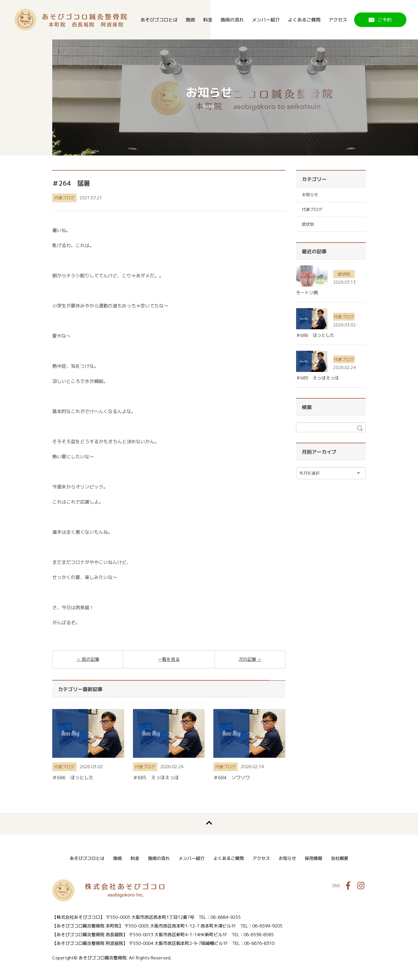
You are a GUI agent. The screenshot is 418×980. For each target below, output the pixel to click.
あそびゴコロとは (159, 20)
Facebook (348, 886)
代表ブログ (64, 198)
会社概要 (340, 859)
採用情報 (313, 859)
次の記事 (248, 659)
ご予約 (385, 20)
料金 (208, 20)
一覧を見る (169, 659)
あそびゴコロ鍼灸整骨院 (71, 20)
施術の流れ (232, 20)
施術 (190, 20)
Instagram (361, 886)
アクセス (338, 20)
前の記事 (90, 659)
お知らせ (310, 195)
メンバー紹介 (266, 20)
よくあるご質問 (304, 20)
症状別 (308, 224)
